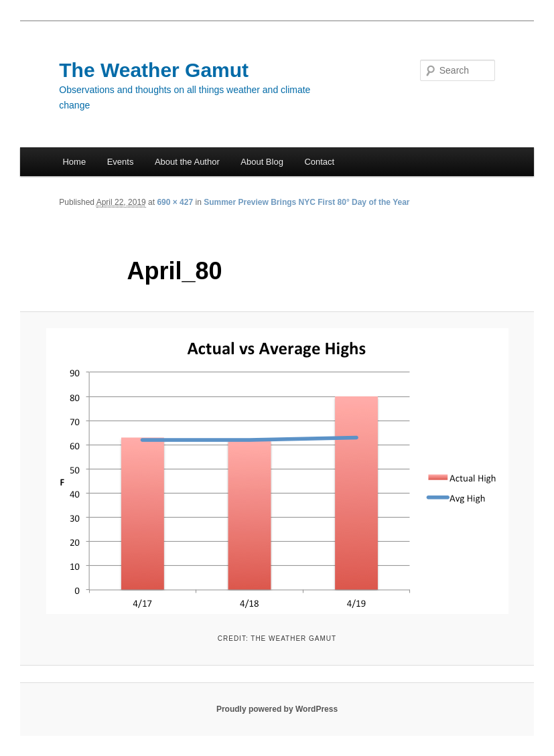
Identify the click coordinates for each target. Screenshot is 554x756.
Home (74, 162)
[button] (277, 471)
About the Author (187, 162)
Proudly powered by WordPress (277, 709)
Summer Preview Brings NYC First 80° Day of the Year (306, 202)
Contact (319, 162)
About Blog (262, 162)
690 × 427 (175, 202)
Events (121, 162)
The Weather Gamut (154, 70)
